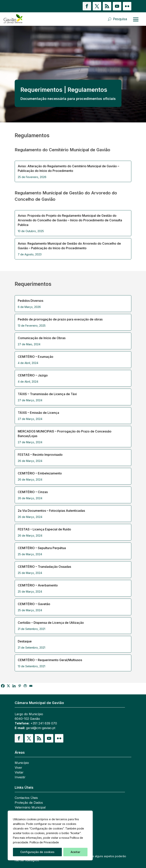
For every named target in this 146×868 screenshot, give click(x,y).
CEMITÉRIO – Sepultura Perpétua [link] (42, 548)
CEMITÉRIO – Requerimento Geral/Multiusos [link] (50, 660)
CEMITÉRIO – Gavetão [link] (34, 604)
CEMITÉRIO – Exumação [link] (36, 357)
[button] (87, 6)
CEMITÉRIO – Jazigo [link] (33, 375)
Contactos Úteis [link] (26, 798)
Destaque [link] (25, 641)
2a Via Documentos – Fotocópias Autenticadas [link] (51, 511)
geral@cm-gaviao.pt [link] (41, 728)
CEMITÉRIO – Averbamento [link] (38, 585)
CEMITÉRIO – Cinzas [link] (33, 492)
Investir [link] (20, 777)
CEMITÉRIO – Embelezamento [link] (40, 473)
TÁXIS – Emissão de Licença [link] (38, 413)
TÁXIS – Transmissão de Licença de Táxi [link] (47, 394)
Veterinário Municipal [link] (30, 808)
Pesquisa (120, 19)
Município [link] (22, 763)
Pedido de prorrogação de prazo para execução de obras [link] (60, 319)
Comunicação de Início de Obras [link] (42, 338)
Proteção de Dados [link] (29, 803)
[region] (50, 835)
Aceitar (75, 852)
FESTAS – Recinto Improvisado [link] (40, 455)
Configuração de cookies (37, 852)
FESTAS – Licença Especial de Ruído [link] (44, 529)
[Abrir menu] (136, 19)
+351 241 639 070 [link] (44, 723)
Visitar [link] (19, 773)
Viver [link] (18, 768)
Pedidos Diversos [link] (31, 301)
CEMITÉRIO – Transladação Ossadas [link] (44, 567)
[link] (24, 19)
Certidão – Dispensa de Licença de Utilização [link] (51, 623)
